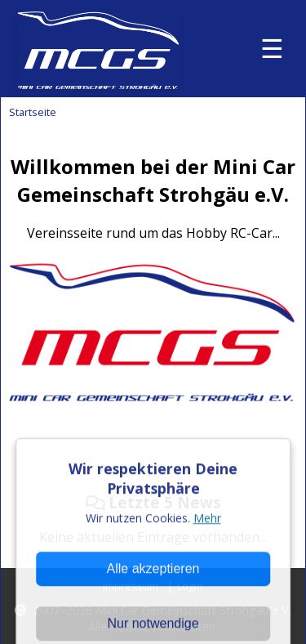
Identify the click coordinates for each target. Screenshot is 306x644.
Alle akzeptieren (153, 609)
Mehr (207, 559)
